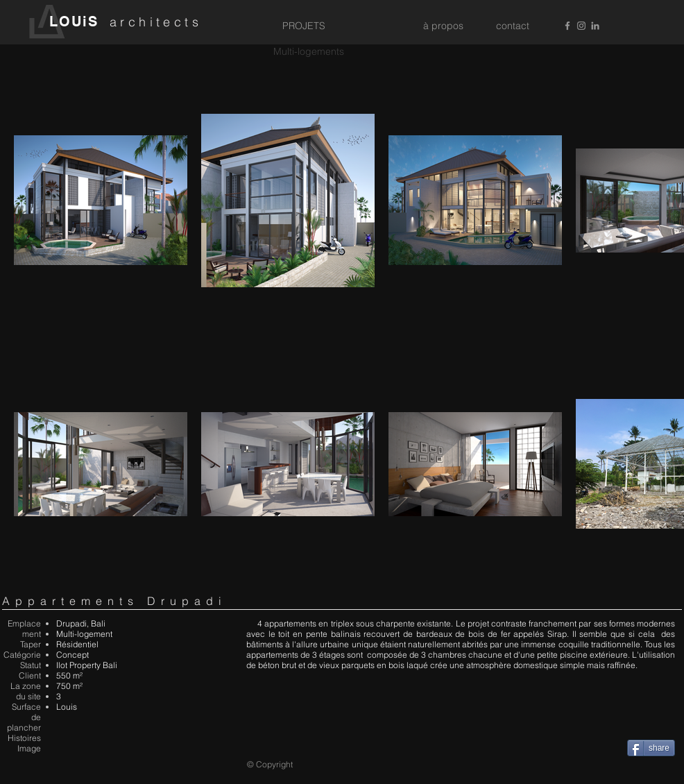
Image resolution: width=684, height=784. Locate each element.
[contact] (513, 26)
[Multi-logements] (309, 52)
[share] (651, 748)
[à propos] (443, 26)
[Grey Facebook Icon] (567, 26)
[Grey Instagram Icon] (581, 26)
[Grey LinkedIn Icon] (595, 26)
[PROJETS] (304, 26)
